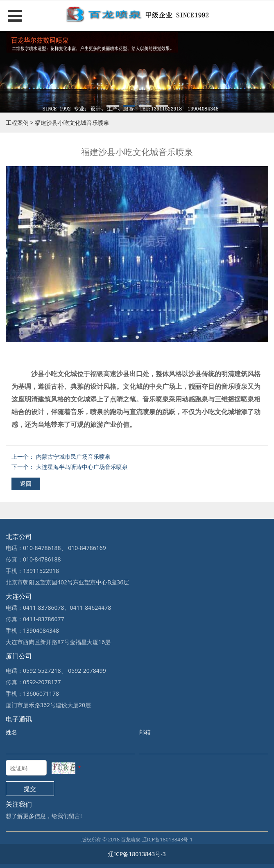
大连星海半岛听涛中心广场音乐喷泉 (82, 467)
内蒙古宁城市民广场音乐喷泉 (73, 457)
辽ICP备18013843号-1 (168, 840)
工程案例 (17, 123)
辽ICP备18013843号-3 (137, 854)
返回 (26, 484)
